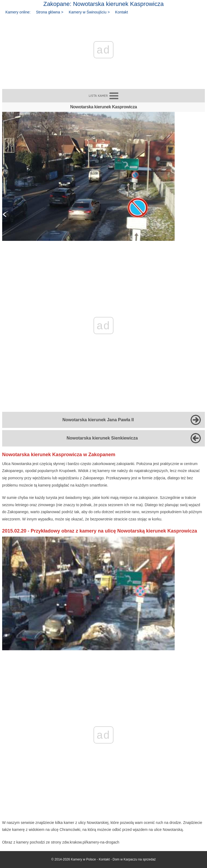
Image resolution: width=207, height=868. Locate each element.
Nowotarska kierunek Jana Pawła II (98, 420)
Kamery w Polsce (83, 859)
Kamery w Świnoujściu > (89, 12)
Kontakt (121, 12)
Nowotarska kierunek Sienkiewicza (102, 438)
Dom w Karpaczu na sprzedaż (134, 859)
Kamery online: (18, 12)
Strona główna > (50, 12)
